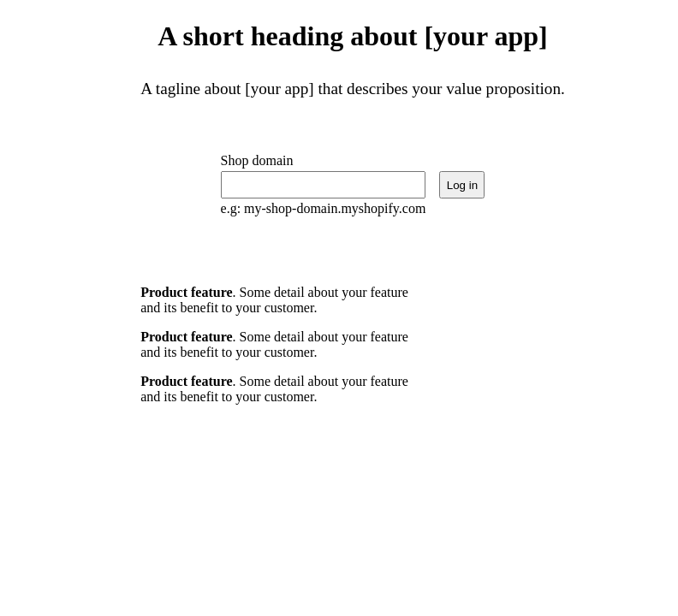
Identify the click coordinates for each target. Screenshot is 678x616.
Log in (462, 185)
